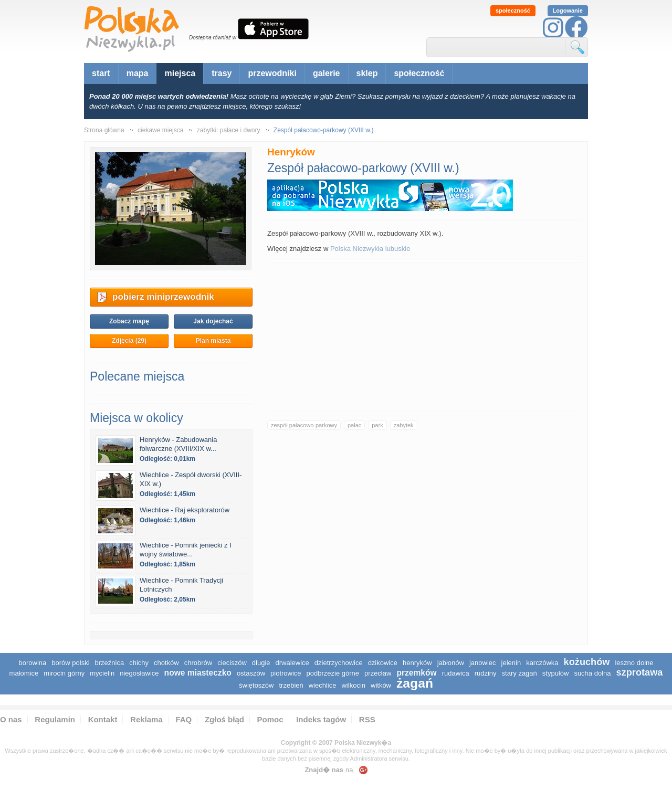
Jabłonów (451, 663)
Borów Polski (70, 663)
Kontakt (103, 719)
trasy (222, 73)
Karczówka (542, 663)
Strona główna (104, 130)
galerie (327, 73)
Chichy (139, 663)
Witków (381, 685)
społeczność (513, 10)
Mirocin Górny (64, 673)
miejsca (180, 73)
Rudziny (486, 673)
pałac (354, 425)
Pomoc (270, 719)
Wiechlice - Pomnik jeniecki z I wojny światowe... (186, 550)
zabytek (404, 425)
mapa (138, 73)
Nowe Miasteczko (198, 673)
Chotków (166, 663)
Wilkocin (353, 685)
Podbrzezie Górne (333, 673)
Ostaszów (251, 673)
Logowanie (568, 10)
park (377, 425)
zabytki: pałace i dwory (229, 130)
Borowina (33, 663)
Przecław (378, 673)
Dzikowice (383, 663)
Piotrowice (286, 673)
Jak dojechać (213, 321)
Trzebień (291, 685)
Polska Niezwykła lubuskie (370, 249)
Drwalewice (292, 663)
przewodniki (272, 73)
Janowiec (483, 663)
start (101, 73)
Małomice (24, 673)
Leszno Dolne (634, 663)
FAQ (183, 719)
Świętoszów (256, 685)
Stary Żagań (519, 673)
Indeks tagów (321, 719)
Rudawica (456, 673)
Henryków (417, 663)
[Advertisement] (425, 336)
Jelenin (511, 663)
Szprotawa (640, 672)
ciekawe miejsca (160, 130)
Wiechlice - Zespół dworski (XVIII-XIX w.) (191, 479)
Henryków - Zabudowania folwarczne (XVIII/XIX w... (178, 444)
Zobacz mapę (129, 321)
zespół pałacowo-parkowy (304, 425)
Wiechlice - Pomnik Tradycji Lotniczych (181, 585)
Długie (261, 663)
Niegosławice (139, 673)
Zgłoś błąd (224, 719)
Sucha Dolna (592, 673)
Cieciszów (232, 663)
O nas (11, 719)
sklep (367, 73)
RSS (367, 719)
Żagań (415, 683)
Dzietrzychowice (339, 663)
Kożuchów (587, 662)
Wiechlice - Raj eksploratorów (185, 510)
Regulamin (55, 719)
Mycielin (102, 673)
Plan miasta (213, 341)
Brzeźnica (110, 663)
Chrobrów (198, 663)
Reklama (146, 719)
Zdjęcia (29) (129, 341)
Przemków (416, 673)
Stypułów (556, 673)
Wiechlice (323, 685)
